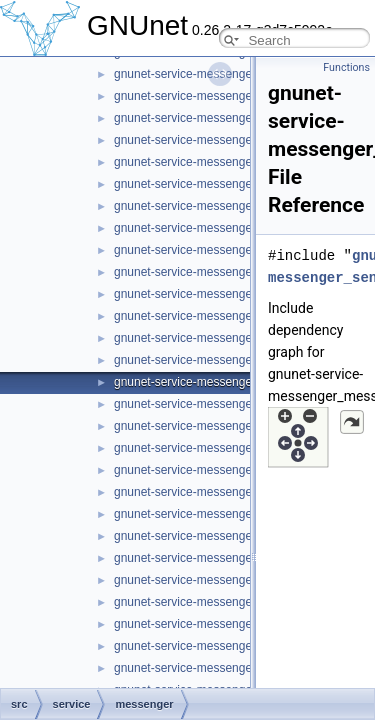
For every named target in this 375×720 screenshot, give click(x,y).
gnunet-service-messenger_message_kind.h (232, 426)
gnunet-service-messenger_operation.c (218, 624)
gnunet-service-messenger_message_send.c (233, 492)
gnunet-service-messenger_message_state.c (233, 536)
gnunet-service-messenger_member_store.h (232, 338)
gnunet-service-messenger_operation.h (218, 646)
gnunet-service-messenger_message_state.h (234, 558)
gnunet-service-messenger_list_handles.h (225, 162)
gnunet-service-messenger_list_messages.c (231, 184)
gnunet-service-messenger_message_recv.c (231, 448)
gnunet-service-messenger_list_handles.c (224, 140)
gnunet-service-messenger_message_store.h (234, 602)
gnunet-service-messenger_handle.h (211, 118)
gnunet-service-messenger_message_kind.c (231, 404)
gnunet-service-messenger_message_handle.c (238, 360)
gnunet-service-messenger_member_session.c (238, 272)
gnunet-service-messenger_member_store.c (231, 316)
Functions (346, 67)
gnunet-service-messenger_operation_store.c (234, 668)
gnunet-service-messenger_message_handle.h (239, 382)
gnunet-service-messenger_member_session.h (239, 294)
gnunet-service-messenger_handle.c (211, 96)
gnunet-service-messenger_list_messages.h (231, 206)
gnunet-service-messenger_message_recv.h (232, 470)
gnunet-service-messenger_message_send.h (234, 514)
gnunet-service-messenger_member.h (215, 250)
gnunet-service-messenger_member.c (214, 228)
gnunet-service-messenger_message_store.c (234, 580)
